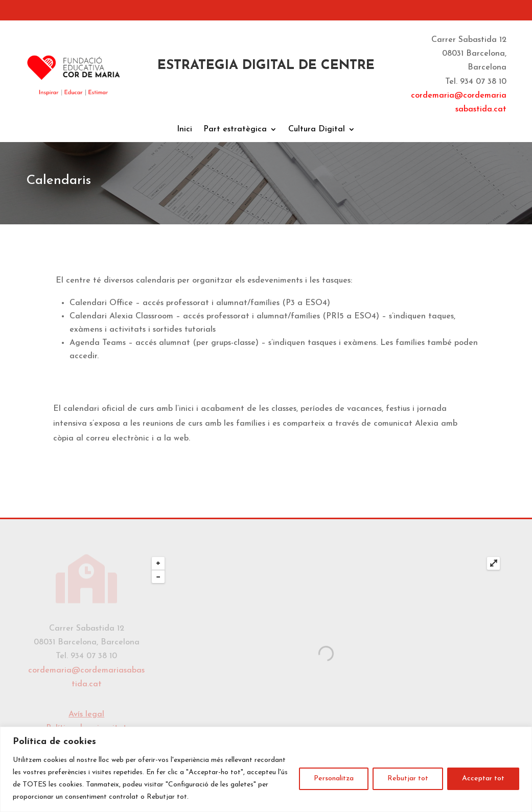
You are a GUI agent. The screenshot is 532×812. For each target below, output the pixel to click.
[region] (266, 769)
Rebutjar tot (408, 779)
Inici (184, 130)
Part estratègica (235, 130)
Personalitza (334, 779)
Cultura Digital (317, 130)
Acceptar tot (483, 779)
